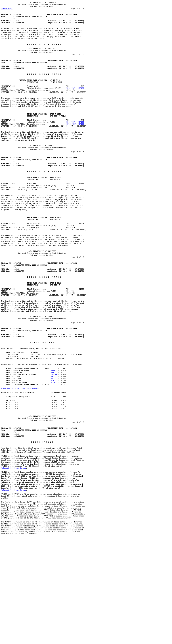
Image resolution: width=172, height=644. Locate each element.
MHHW (53, 443)
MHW (52, 445)
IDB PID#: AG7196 (75, 146)
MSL (52, 450)
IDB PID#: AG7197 (75, 105)
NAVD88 (54, 448)
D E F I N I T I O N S (42, 529)
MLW (52, 455)
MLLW (53, 457)
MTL (52, 453)
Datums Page (7, 10)
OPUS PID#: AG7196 (75, 148)
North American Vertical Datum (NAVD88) (21, 465)
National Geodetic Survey (13, 560)
